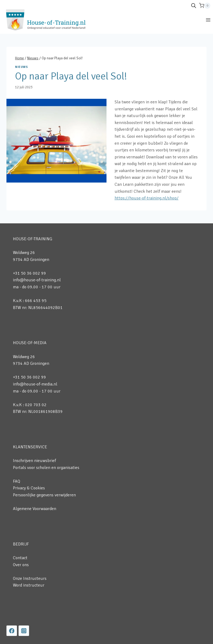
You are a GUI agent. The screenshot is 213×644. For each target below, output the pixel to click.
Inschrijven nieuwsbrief (34, 461)
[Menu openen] (208, 20)
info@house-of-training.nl (37, 280)
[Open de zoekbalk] (194, 6)
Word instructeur (29, 585)
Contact (20, 558)
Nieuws (21, 67)
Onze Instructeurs (30, 578)
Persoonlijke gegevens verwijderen (44, 495)
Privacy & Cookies (29, 488)
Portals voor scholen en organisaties (46, 468)
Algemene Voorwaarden (35, 509)
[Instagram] (24, 631)
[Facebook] (12, 631)
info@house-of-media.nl (35, 384)
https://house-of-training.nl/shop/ (147, 198)
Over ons (21, 565)
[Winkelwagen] (205, 6)
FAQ (17, 481)
